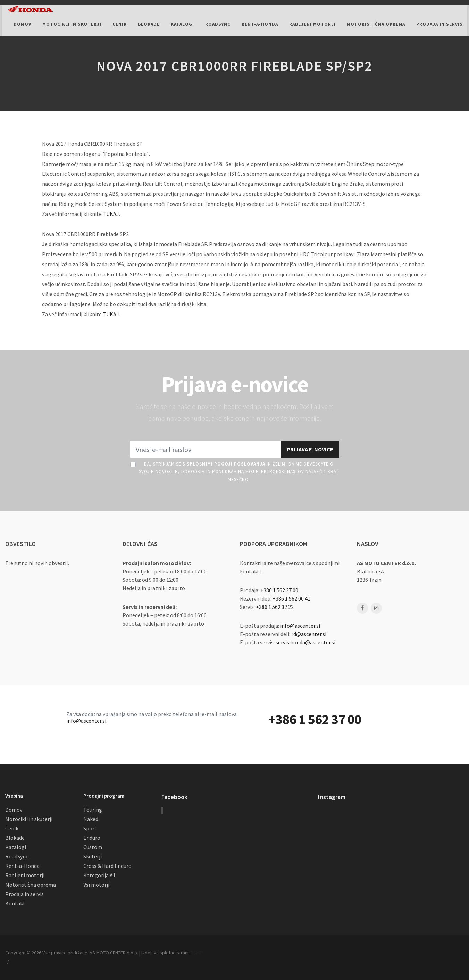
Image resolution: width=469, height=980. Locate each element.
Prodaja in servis (24, 894)
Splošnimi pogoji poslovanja (226, 464)
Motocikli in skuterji (29, 819)
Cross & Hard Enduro (107, 866)
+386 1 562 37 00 (279, 590)
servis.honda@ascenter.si (305, 642)
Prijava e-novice (310, 449)
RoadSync (17, 856)
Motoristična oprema (31, 885)
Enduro (92, 838)
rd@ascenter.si (309, 634)
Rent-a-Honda (22, 866)
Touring (93, 810)
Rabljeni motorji (25, 875)
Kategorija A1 (99, 875)
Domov (14, 810)
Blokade (15, 838)
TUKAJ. (111, 314)
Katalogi (16, 847)
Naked (91, 819)
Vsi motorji (96, 885)
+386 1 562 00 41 (291, 598)
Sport (90, 828)
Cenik (12, 828)
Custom (93, 847)
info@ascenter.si (300, 626)
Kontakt (15, 903)
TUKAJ (111, 214)
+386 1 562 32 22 (275, 607)
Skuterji (93, 856)
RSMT (196, 953)
